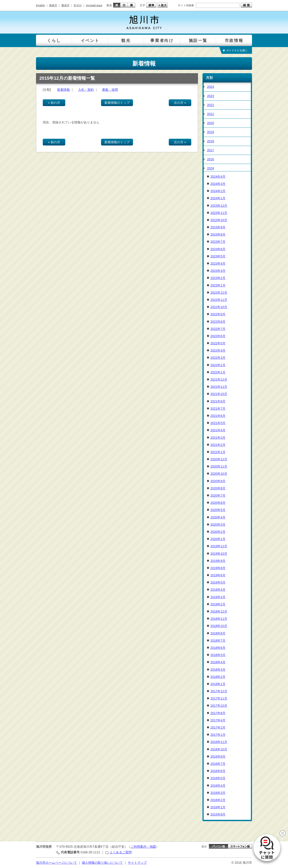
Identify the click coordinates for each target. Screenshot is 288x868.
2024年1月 (218, 198)
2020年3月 (218, 525)
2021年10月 (219, 394)
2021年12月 (219, 379)
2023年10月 (219, 220)
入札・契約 (86, 90)
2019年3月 (218, 597)
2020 (210, 123)
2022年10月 (219, 307)
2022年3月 (218, 358)
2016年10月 (219, 749)
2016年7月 (218, 764)
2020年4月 (218, 517)
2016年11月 (219, 742)
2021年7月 (218, 409)
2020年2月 (218, 532)
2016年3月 (218, 793)
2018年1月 (218, 684)
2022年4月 (218, 350)
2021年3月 (218, 438)
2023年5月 (218, 256)
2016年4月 (218, 786)
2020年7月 (218, 495)
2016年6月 (218, 771)
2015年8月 (218, 814)
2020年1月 (218, 539)
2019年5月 (218, 582)
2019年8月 (218, 568)
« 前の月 (54, 103)
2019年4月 (218, 590)
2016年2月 (218, 800)
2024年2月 (218, 191)
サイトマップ (137, 863)
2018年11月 (219, 619)
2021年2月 (218, 445)
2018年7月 (218, 641)
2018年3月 (218, 670)
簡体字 (53, 5)
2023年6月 (218, 249)
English (40, 5)
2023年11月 (219, 213)
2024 (210, 87)
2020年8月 (218, 488)
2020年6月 (218, 503)
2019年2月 (218, 604)
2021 (210, 114)
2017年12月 (219, 691)
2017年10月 (219, 706)
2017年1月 (218, 735)
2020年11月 (219, 466)
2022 (210, 105)
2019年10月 (219, 554)
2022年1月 (218, 372)
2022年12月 (219, 293)
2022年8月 (218, 322)
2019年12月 (219, 546)
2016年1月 (218, 807)
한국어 (78, 5)
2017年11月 (219, 698)
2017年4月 (218, 720)
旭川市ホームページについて (56, 863)
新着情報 (63, 90)
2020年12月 (219, 459)
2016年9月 (218, 757)
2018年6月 (218, 648)
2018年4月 (218, 662)
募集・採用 (110, 90)
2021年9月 (218, 401)
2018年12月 (219, 611)
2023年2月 (218, 278)
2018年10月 (219, 626)
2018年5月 (218, 655)
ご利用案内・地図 (143, 847)
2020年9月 (218, 481)
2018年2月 (218, 677)
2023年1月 (218, 285)
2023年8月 (218, 234)
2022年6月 (218, 336)
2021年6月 (218, 416)
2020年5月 (218, 510)
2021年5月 (218, 423)
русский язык (94, 5)
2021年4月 (218, 430)
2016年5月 (218, 778)
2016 (210, 159)
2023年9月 (218, 227)
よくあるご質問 (121, 852)
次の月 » (180, 103)
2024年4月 (218, 177)
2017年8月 (218, 713)
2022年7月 (218, 329)
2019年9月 (218, 561)
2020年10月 (219, 474)
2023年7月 (218, 242)
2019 (210, 132)
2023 (210, 96)
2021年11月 (219, 387)
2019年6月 (218, 575)
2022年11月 (219, 300)
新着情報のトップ (117, 103)
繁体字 (65, 5)
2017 (210, 150)
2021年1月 (218, 452)
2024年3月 (218, 184)
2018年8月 (218, 633)
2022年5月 (218, 343)
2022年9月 (218, 314)
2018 (210, 141)
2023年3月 (218, 271)
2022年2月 (218, 365)
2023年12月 (219, 206)
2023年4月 (218, 264)
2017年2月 (218, 727)
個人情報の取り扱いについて (102, 863)
